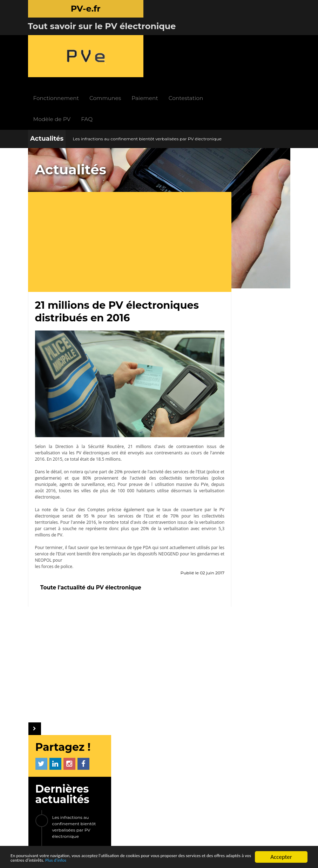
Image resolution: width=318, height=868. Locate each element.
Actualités (47, 79)
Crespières (232, 584)
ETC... (226, 598)
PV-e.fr (90, 695)
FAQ (132, 59)
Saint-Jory (265, 513)
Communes (150, 38)
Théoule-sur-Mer (239, 569)
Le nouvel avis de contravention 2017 (251, 258)
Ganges (229, 527)
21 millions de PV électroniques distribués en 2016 (257, 234)
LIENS (96, 757)
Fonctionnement (101, 38)
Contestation (231, 38)
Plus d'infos (155, 860)
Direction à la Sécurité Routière (82, 382)
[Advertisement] (118, 183)
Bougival (230, 513)
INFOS (124, 695)
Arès (263, 584)
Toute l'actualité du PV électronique (91, 523)
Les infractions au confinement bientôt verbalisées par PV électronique (147, 79)
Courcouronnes (238, 541)
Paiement (190, 38)
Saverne (229, 555)
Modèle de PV (97, 59)
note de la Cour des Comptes (71, 445)
